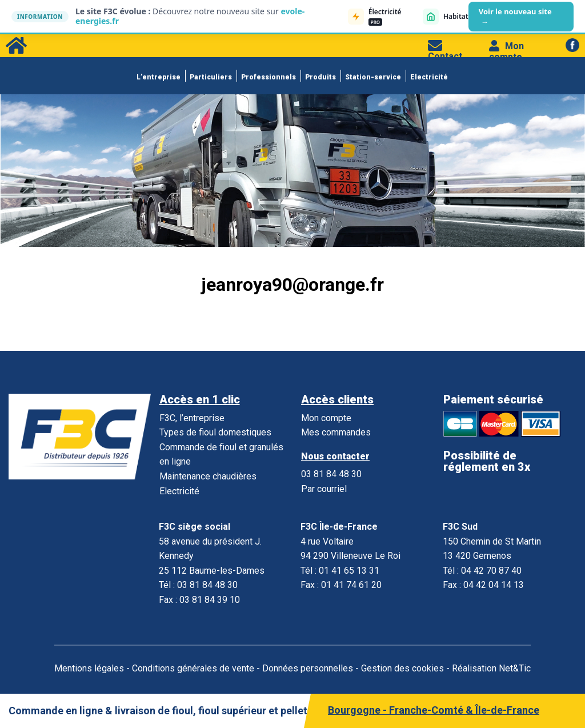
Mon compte (506, 51)
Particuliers (211, 77)
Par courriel (324, 489)
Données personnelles (308, 668)
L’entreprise (159, 77)
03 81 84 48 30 (331, 474)
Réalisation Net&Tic (491, 668)
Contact (445, 51)
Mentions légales (89, 668)
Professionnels (269, 77)
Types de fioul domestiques (215, 432)
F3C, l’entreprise (192, 418)
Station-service (373, 77)
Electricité (429, 77)
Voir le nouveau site (515, 17)
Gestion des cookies (402, 668)
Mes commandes (336, 432)
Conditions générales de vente (193, 668)
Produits (320, 77)
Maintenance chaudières (208, 476)
